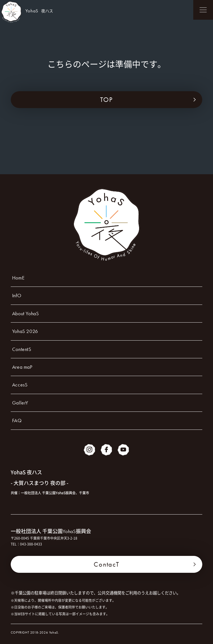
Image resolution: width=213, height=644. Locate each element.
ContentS (22, 349)
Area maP (22, 367)
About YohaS (26, 313)
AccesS (20, 385)
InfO (17, 295)
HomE (18, 278)
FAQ (17, 420)
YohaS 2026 (25, 331)
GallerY (20, 403)
